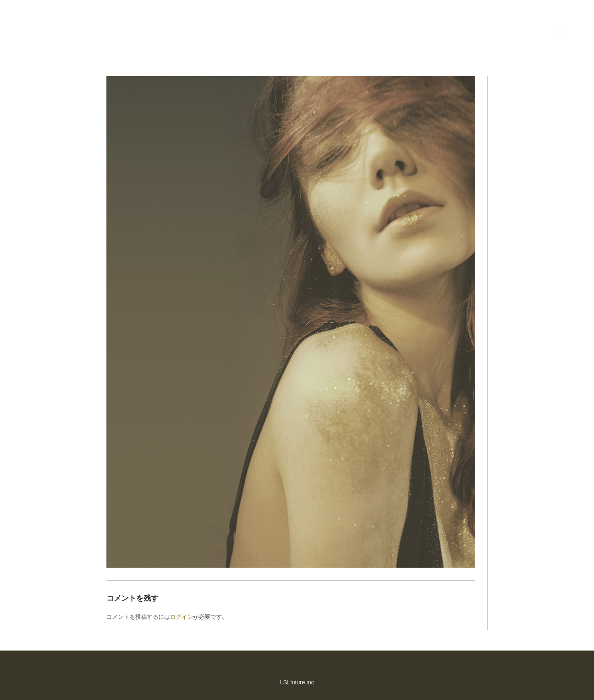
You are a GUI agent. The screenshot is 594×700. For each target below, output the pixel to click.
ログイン (181, 617)
